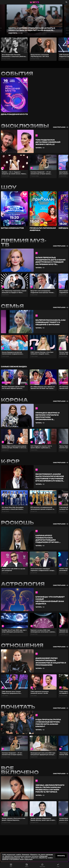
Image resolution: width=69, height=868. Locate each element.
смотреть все (61, 127)
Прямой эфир (42, 865)
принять (61, 856)
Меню (11, 865)
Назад (58, 865)
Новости (27, 865)
